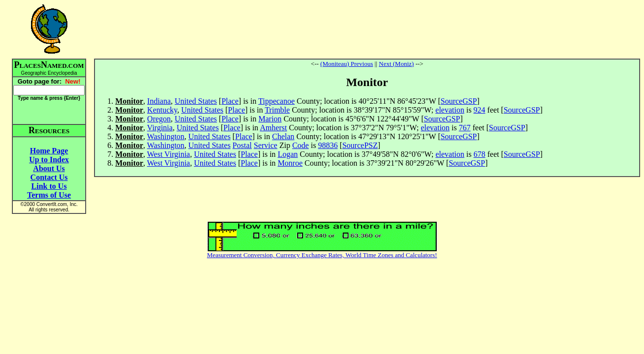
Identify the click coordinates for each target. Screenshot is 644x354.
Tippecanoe (276, 101)
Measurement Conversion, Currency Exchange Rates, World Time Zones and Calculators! (322, 255)
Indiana (159, 101)
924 (479, 110)
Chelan (283, 136)
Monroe (290, 163)
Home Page (49, 151)
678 (479, 154)
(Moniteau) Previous (347, 64)
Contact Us (49, 177)
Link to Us (49, 186)
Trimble (277, 110)
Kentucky (162, 110)
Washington (166, 136)
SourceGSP (459, 101)
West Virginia (169, 154)
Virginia (160, 128)
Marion (270, 119)
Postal (242, 145)
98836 (328, 145)
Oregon (159, 119)
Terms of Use (49, 195)
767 (465, 128)
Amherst (273, 128)
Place (230, 101)
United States (196, 101)
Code (301, 145)
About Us (49, 168)
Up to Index (49, 160)
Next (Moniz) (396, 64)
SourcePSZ (360, 145)
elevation (450, 110)
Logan (288, 154)
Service (266, 145)
